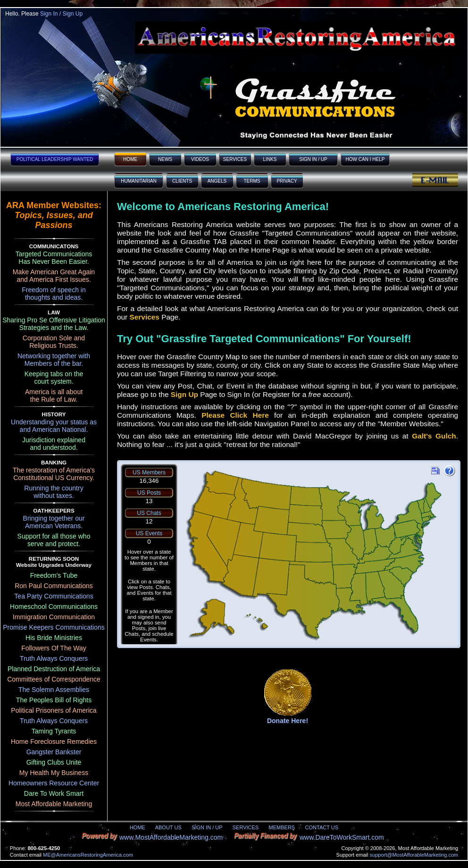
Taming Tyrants (54, 731)
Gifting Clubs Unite (54, 762)
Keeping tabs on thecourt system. (54, 378)
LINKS (270, 159)
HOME (130, 159)
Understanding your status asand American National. (54, 426)
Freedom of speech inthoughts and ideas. (54, 294)
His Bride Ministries (54, 638)
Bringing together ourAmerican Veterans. (54, 522)
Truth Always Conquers (54, 658)
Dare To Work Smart (54, 793)
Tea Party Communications (54, 596)
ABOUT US (168, 827)
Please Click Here (235, 415)
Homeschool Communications (54, 607)
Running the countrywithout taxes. (54, 492)
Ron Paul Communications (54, 586)
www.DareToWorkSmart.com (342, 837)
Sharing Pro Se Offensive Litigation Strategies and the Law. (54, 324)
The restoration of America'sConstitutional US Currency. (54, 474)
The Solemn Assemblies (54, 690)
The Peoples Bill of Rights (54, 700)
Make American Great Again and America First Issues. (54, 276)
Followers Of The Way (54, 648)
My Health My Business (54, 773)
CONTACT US (322, 827)
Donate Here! (288, 721)
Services (145, 317)
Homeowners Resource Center (54, 783)
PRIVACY (287, 181)
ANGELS (217, 181)
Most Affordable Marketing (54, 804)
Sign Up (184, 394)
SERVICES (235, 159)
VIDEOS (200, 159)
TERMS (252, 181)
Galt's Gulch (434, 436)
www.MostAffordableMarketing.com (171, 837)
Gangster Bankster (54, 752)
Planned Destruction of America (54, 669)
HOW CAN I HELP (365, 159)
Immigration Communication (54, 617)
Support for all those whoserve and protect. (54, 540)
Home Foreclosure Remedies (54, 742)
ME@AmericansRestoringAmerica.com (88, 855)
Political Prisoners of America (54, 710)
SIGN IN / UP (313, 159)
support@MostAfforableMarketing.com (414, 855)
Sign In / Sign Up (61, 14)
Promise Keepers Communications (54, 627)
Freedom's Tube (54, 575)
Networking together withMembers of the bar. (54, 360)
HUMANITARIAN (138, 181)
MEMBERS (282, 827)
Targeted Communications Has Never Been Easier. (54, 258)
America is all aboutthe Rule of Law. (54, 396)
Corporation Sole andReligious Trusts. (54, 342)
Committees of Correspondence (54, 679)
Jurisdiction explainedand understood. (54, 444)
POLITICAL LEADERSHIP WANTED (55, 159)
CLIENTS (182, 181)
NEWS (165, 159)
